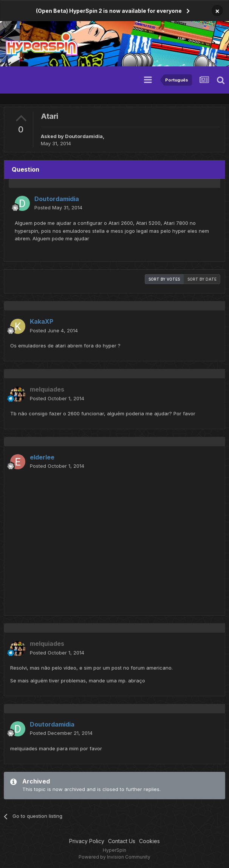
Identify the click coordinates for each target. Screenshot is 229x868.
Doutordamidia (84, 136)
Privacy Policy (87, 841)
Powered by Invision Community (114, 857)
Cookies (149, 841)
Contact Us (122, 841)
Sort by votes (164, 279)
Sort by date (202, 279)
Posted (58, 207)
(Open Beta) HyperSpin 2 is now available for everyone (109, 11)
